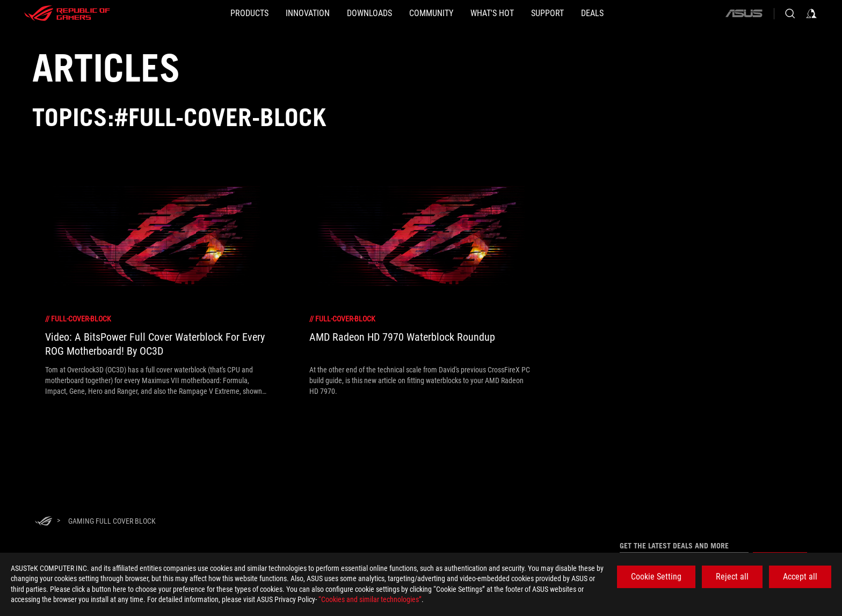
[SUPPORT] (582, 13)
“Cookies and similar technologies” (370, 599)
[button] (198, 13)
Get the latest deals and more (674, 546)
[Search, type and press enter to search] (790, 13)
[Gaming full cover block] (112, 521)
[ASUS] (744, 13)
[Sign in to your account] (811, 13)
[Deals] (644, 13)
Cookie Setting (656, 577)
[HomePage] (43, 522)
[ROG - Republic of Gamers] (67, 13)
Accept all (800, 577)
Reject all (732, 577)
